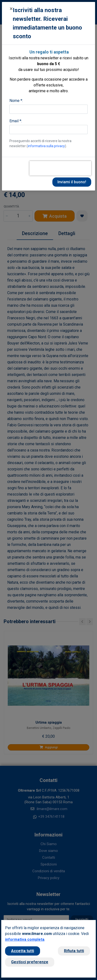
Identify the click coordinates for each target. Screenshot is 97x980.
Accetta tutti (23, 951)
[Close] (11, 9)
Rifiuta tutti (74, 951)
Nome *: (16, 101)
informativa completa (25, 939)
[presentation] (60, 168)
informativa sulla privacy (46, 146)
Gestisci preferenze (30, 962)
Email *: (16, 121)
